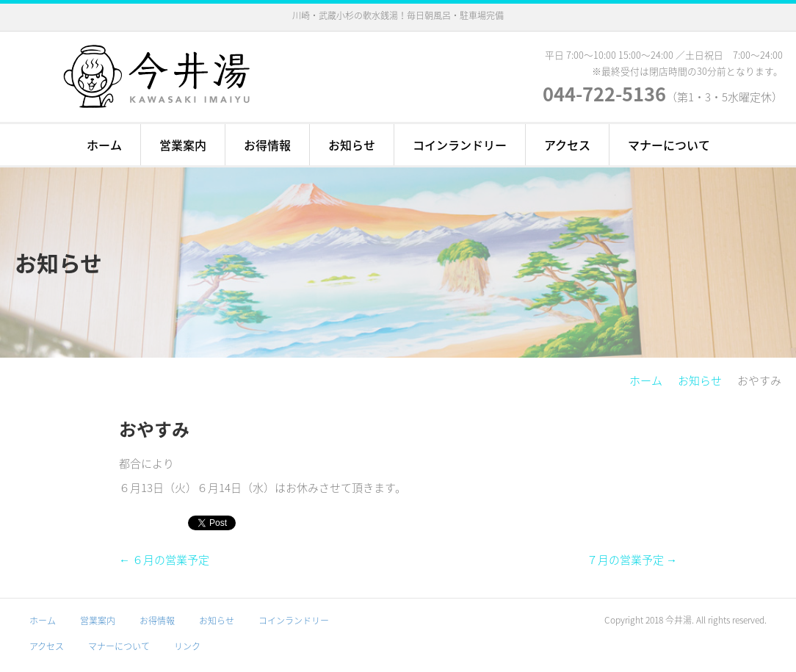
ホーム (104, 145)
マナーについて (669, 145)
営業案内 (183, 145)
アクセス (567, 145)
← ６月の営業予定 (164, 560)
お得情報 (267, 145)
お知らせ (352, 145)
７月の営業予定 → (632, 560)
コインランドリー (460, 145)
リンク (187, 646)
